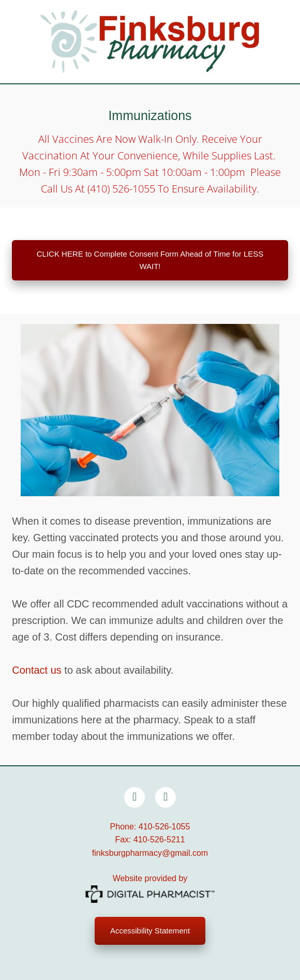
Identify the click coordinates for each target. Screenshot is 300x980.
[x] (166, 797)
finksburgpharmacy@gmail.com (150, 853)
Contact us (37, 670)
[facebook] (134, 797)
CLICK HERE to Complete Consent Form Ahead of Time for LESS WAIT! (150, 260)
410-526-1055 (164, 827)
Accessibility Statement (150, 931)
